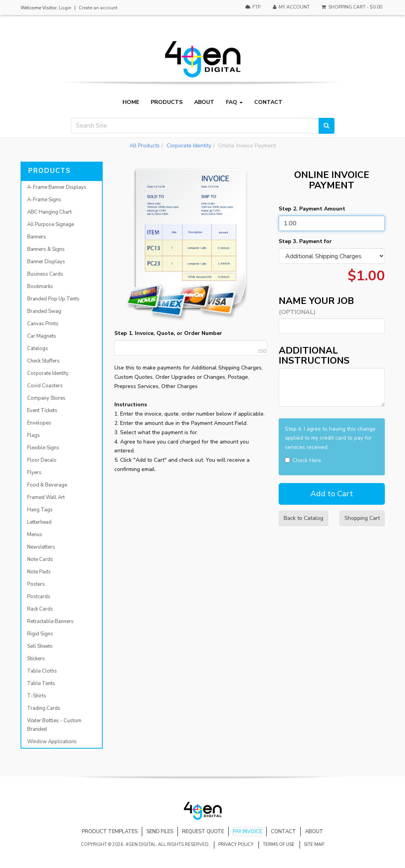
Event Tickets (42, 411)
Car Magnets (42, 336)
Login (65, 8)
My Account (291, 7)
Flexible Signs (43, 448)
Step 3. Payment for (305, 241)
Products (167, 102)
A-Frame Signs (44, 200)
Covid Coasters (45, 386)
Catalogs (38, 349)
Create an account (98, 8)
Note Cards (40, 559)
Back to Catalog (303, 518)
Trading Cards (44, 708)
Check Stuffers (43, 361)
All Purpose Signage (51, 224)
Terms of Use (279, 845)
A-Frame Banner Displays (57, 187)
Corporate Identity (189, 146)
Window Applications (52, 742)
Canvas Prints (43, 324)
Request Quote (203, 832)
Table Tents (41, 683)
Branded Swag (44, 311)
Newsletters (41, 547)
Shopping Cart (362, 518)
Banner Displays (46, 262)
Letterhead (39, 522)
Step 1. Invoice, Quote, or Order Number (168, 333)
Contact (268, 102)
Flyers (34, 473)
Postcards (39, 597)
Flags (34, 435)
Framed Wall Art (46, 497)
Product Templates (110, 832)
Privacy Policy (236, 845)
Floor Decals (42, 460)
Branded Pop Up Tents (53, 299)
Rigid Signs (40, 634)
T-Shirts (37, 696)
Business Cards (45, 274)
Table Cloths (42, 671)
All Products (145, 146)
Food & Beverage (47, 485)
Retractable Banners (50, 621)
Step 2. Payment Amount (312, 209)
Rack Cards (40, 609)
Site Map (314, 845)
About (204, 102)
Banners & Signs (46, 249)
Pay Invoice (247, 832)
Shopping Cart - (351, 7)
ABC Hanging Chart (49, 212)
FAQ (234, 102)
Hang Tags (40, 510)
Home (131, 102)
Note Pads (39, 572)
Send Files (160, 832)
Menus (35, 535)
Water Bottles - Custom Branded (54, 725)
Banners (37, 237)
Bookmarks (40, 286)
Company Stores (46, 398)
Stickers (36, 659)
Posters (36, 584)
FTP (252, 7)
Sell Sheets (40, 646)
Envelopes (39, 423)
